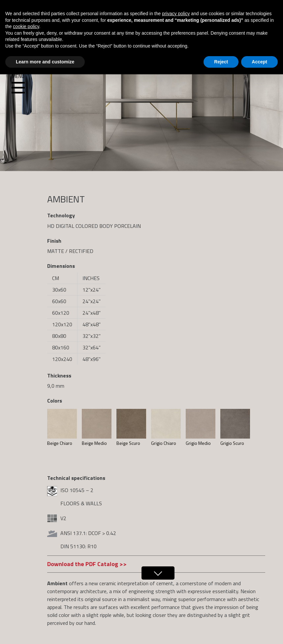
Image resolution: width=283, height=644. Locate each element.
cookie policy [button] (26, 26)
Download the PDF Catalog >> (87, 564)
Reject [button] (221, 62)
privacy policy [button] (176, 14)
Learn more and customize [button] (45, 62)
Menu (18, 84)
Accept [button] (259, 62)
